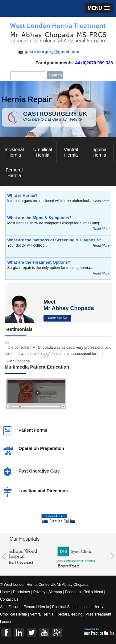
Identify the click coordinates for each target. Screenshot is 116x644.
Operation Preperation (41, 448)
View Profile (58, 318)
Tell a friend (94, 592)
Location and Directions (43, 491)
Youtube (44, 633)
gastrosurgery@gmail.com (52, 52)
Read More (101, 201)
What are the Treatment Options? (39, 262)
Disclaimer (22, 592)
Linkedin (19, 633)
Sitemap (55, 592)
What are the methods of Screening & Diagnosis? (54, 240)
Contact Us (9, 599)
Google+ (57, 633)
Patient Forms (33, 430)
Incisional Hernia (14, 152)
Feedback (73, 592)
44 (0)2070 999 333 (94, 63)
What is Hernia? (22, 195)
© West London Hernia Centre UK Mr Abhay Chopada (44, 585)
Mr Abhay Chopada (69, 308)
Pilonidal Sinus (64, 607)
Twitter (32, 633)
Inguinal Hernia (99, 152)
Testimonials (19, 329)
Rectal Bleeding (70, 614)
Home (5, 592)
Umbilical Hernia (43, 152)
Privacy (39, 592)
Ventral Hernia (71, 152)
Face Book (6, 633)
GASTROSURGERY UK (60, 116)
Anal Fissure (10, 607)
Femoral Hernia (14, 173)
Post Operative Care (39, 471)
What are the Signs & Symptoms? (39, 218)
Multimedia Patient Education (37, 367)
